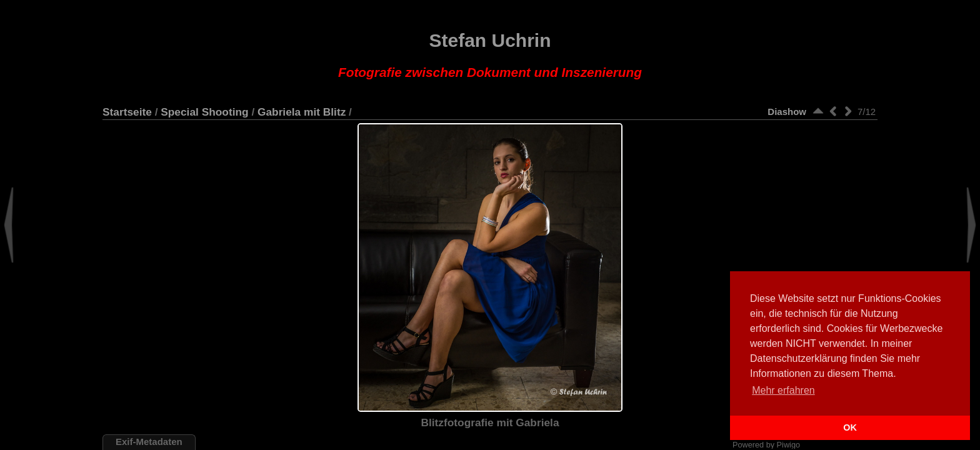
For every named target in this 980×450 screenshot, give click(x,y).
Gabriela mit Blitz (302, 112)
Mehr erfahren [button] (783, 390)
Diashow (787, 112)
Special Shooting (204, 112)
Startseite (127, 112)
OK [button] (850, 427)
